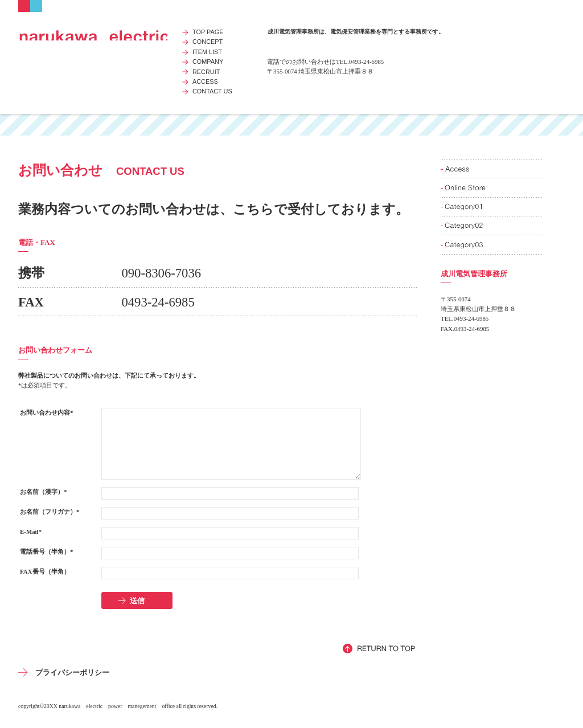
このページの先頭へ (380, 649)
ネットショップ (492, 188)
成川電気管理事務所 (93, 34)
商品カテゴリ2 (492, 226)
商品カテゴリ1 (492, 207)
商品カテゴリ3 (492, 245)
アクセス (492, 169)
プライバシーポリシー (72, 672)
